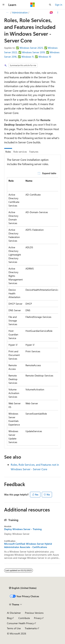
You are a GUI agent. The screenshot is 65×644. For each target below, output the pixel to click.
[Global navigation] (3, 5)
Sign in (59, 5)
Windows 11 (28, 57)
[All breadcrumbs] (7, 13)
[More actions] (58, 13)
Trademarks (31, 628)
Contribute (24, 618)
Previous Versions (34, 613)
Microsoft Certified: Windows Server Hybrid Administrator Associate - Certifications (28, 545)
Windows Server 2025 (31, 48)
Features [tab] (34, 152)
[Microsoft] (33, 5)
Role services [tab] (20, 152)
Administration (20, 12)
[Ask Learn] (51, 13)
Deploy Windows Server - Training (23, 529)
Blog (9, 618)
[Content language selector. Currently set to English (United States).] (23, 588)
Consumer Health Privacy (20, 623)
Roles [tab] (8, 152)
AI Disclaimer (14, 613)
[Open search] (50, 5)
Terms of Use (14, 628)
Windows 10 (45, 57)
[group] (32, 311)
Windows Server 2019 (33, 52)
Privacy (38, 618)
